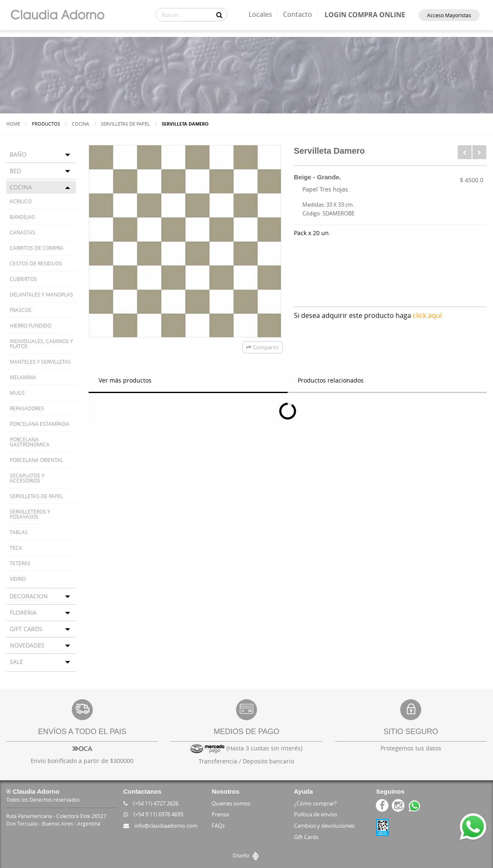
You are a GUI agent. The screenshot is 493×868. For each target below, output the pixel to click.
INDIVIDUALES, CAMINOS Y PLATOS (41, 344)
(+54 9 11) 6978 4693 (153, 814)
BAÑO (18, 154)
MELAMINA (23, 377)
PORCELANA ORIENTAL (36, 460)
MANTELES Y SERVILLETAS (40, 362)
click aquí (427, 315)
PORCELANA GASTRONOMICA (30, 442)
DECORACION (29, 596)
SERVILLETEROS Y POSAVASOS (30, 514)
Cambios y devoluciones (324, 826)
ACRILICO (21, 201)
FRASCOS (21, 310)
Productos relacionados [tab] (331, 380)
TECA (16, 548)
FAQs (218, 826)
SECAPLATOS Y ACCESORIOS (27, 478)
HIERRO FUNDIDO (30, 325)
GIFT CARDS (26, 629)
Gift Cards (306, 837)
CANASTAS (22, 232)
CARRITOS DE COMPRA (37, 248)
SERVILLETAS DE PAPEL (125, 124)
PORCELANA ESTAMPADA (39, 424)
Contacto (298, 14)
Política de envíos (316, 814)
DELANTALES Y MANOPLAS (41, 294)
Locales (260, 14)
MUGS (17, 393)
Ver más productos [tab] (125, 380)
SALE (16, 662)
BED (15, 171)
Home (13, 124)
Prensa (220, 814)
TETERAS (20, 563)
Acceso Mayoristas (449, 15)
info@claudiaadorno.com (160, 826)
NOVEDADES (27, 645)
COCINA (80, 124)
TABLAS (19, 532)
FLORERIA (23, 612)
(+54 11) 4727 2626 (151, 803)
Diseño (247, 855)
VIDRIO (18, 579)
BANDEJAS (22, 217)
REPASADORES (27, 408)
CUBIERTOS (23, 279)
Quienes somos (231, 803)
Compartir (262, 347)
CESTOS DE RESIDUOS (36, 263)
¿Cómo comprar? (315, 803)
